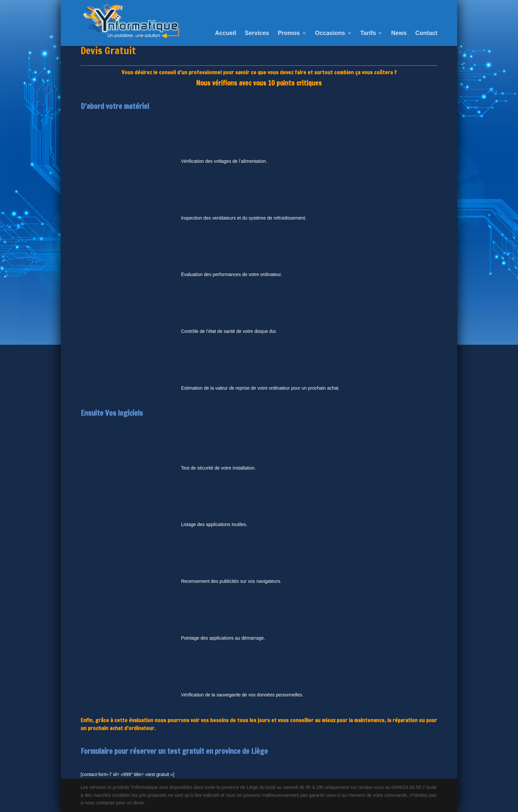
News (399, 34)
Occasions (330, 34)
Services (257, 34)
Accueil (226, 34)
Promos (289, 34)
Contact (426, 34)
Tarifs (368, 34)
